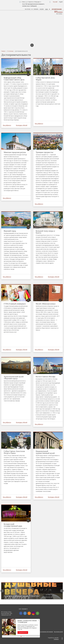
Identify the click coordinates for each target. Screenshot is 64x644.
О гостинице (10, 51)
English (61, 2)
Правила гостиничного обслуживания (45, 632)
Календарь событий (22, 125)
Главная (3, 51)
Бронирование (57, 9)
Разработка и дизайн (55, 638)
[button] (17, 636)
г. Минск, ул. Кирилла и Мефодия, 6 (31, 2)
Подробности (23, 633)
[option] (32, 591)
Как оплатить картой (58, 632)
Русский (55, 2)
